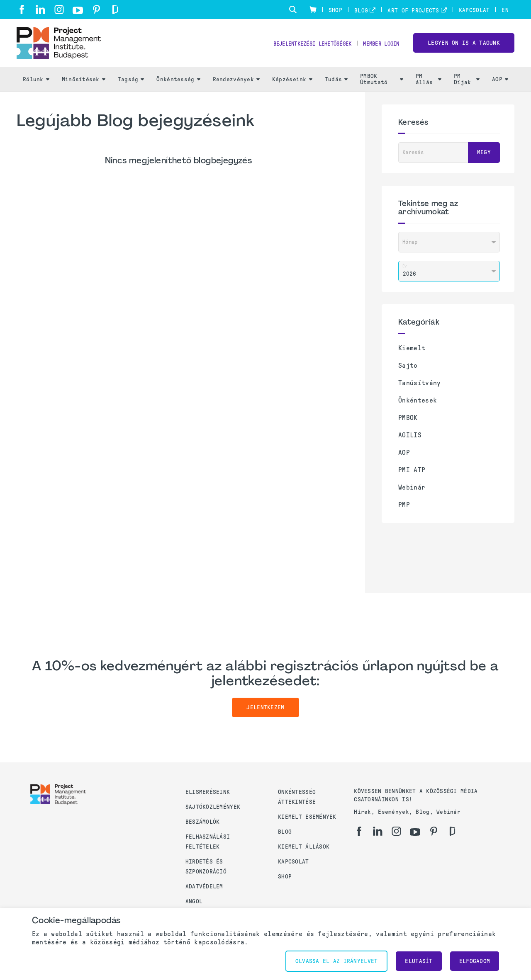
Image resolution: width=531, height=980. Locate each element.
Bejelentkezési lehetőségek (301, 46)
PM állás (429, 83)
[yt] (78, 10)
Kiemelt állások (304, 847)
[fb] (22, 10)
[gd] (115, 10)
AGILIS (410, 439)
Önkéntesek (418, 404)
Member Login (379, 46)
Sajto (408, 369)
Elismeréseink (208, 792)
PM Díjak (467, 83)
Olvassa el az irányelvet (337, 961)
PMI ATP (412, 474)
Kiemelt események (307, 817)
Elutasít (419, 961)
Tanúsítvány (420, 387)
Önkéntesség (178, 83)
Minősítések (84, 83)
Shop (335, 10)
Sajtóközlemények (213, 807)
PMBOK (408, 421)
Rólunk (36, 83)
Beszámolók (203, 822)
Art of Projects (413, 11)
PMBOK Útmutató (382, 83)
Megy (484, 156)
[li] (40, 10)
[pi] (96, 10)
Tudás (336, 83)
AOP (500, 83)
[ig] (59, 10)
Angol (194, 901)
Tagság (131, 83)
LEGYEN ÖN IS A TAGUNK (464, 45)
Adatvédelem (204, 887)
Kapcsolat (474, 10)
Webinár (412, 491)
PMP (404, 508)
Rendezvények (236, 83)
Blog (361, 11)
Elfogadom (475, 961)
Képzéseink (292, 83)
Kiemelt (412, 352)
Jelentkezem (265, 711)
